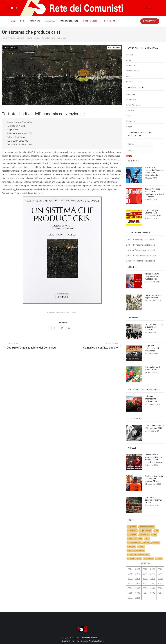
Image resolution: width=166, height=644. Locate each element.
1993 (130, 598)
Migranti (147, 543)
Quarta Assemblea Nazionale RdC (139, 555)
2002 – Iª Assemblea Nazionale (140, 240)
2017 (145, 574)
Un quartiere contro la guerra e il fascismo (154, 327)
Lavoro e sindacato (134, 543)
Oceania (130, 81)
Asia (128, 76)
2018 (138, 574)
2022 (145, 569)
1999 (130, 593)
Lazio (129, 116)
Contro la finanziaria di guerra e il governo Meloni (154, 478)
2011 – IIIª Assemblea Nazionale (141, 250)
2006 (153, 583)
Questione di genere (135, 559)
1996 (153, 593)
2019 (130, 574)
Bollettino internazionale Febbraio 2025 (152, 399)
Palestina (156, 543)
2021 (153, 569)
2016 (153, 574)
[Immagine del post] (134, 176)
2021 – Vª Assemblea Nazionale (141, 261)
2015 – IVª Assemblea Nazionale (141, 255)
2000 (160, 588)
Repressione (149, 559)
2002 (145, 588)
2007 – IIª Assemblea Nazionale (141, 245)
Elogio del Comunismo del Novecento (152, 348)
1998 (138, 593)
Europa (130, 55)
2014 (130, 578)
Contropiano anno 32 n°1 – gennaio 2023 (154, 427)
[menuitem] (13, 21)
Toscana (130, 110)
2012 (145, 578)
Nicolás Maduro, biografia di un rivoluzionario (152, 276)
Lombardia (131, 100)
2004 (130, 588)
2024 (130, 569)
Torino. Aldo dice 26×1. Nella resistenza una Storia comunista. (154, 193)
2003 (138, 588)
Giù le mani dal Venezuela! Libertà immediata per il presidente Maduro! (154, 458)
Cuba (154, 535)
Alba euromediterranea (147, 527)
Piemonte (131, 94)
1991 (138, 598)
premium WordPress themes (93, 641)
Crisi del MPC (144, 535)
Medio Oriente (133, 71)
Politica (141, 547)
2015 (160, 574)
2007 (145, 583)
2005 (160, 583)
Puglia (129, 126)
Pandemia (132, 547)
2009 (130, 583)
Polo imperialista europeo (136, 551)
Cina (157, 531)
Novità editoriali (10, 48)
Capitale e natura (146, 531)
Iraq (147, 539)
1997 (145, 593)
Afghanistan (132, 527)
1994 (160, 593)
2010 (160, 578)
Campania (131, 121)
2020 (160, 569)
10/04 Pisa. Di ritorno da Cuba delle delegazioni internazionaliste (154, 171)
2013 (138, 578)
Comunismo (132, 535)
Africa (129, 60)
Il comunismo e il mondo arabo (152, 368)
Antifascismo (133, 531)
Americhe (131, 65)
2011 (153, 578)
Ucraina (159, 559)
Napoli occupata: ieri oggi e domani (154, 296)
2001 (153, 588)
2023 (138, 569)
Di (74, 312)
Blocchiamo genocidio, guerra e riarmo (154, 500)
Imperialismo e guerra (135, 539)
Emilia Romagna (133, 105)
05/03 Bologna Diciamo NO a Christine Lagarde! (153, 213)
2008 (138, 583)
